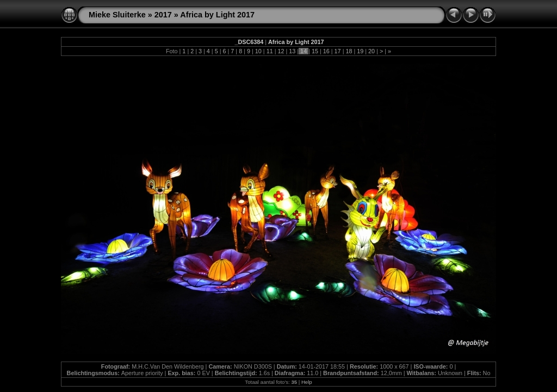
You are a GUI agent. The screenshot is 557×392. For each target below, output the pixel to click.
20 (372, 51)
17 (338, 51)
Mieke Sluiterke (117, 15)
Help (307, 382)
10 (258, 51)
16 (326, 51)
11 (270, 51)
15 (315, 51)
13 (292, 51)
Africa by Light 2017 (217, 15)
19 (360, 51)
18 (349, 51)
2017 (163, 15)
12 (281, 51)
